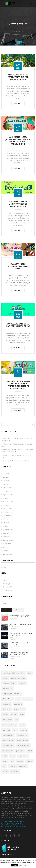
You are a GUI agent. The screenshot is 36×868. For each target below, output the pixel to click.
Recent (18, 610)
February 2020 (7, 509)
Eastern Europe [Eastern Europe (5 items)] (20, 709)
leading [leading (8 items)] (29, 751)
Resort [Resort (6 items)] (5, 761)
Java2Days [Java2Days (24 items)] (23, 730)
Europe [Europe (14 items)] (14, 714)
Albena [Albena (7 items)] (5, 678)
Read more (18, 104)
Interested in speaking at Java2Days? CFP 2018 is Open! (21, 634)
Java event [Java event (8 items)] (20, 751)
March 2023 (7, 481)
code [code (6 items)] (18, 699)
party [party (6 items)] (13, 756)
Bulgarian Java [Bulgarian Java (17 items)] (8, 688)
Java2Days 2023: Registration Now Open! (18, 266)
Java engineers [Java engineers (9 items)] (8, 751)
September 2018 (8, 540)
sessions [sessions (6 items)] (20, 761)
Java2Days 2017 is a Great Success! (20, 625)
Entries (6, 584)
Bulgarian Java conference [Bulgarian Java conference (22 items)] (12, 694)
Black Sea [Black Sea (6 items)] (22, 683)
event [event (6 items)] (22, 714)
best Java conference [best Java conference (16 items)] (18, 678)
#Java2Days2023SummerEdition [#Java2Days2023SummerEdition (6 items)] (14, 673)
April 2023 (6, 477)
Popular (7, 610)
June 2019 (6, 523)
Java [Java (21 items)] (15, 730)
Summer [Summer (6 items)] (29, 761)
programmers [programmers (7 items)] (23, 756)
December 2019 (8, 512)
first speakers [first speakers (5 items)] (7, 720)
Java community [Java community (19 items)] (8, 740)
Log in (5, 580)
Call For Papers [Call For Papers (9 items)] (8, 699)
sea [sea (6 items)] (12, 761)
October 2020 (7, 505)
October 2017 (7, 551)
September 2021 (8, 495)
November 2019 (8, 516)
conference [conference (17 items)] (7, 704)
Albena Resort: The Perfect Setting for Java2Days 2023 (18, 77)
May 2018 (6, 547)
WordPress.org (7, 590)
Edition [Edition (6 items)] (5, 714)
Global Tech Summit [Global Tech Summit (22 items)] (10, 725)
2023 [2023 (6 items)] (30, 673)
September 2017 (8, 554)
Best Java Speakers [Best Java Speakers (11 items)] (9, 683)
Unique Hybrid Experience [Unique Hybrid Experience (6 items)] (18, 766)
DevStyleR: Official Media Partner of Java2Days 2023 (18, 204)
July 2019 (6, 519)
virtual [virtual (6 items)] (5, 771)
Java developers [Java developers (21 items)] (8, 745)
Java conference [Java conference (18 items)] (23, 740)
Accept (15, 865)
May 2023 (6, 474)
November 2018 (8, 533)
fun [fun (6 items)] (17, 720)
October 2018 (7, 537)
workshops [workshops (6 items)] (15, 771)
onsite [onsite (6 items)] (5, 756)
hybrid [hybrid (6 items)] (22, 725)
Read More (23, 865)
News (5, 567)
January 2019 (7, 526)
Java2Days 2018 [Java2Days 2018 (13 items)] (8, 735)
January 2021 (7, 498)
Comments (8, 587)
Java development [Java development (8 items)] (23, 745)
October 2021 (7, 491)
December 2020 (8, 502)
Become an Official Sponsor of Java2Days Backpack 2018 (19, 654)
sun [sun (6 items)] (4, 766)
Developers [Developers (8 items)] (18, 704)
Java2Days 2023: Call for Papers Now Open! (18, 325)
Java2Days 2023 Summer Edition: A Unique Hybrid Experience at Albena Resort (18, 385)
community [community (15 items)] (28, 699)
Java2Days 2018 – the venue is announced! (19, 644)
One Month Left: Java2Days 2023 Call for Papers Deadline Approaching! (18, 141)
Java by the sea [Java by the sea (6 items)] (22, 735)
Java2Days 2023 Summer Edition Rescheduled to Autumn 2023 (20, 616)
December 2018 (8, 530)
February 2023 (7, 484)
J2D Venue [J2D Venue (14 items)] (6, 730)
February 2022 (7, 488)
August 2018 (7, 544)
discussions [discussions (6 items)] (7, 709)
